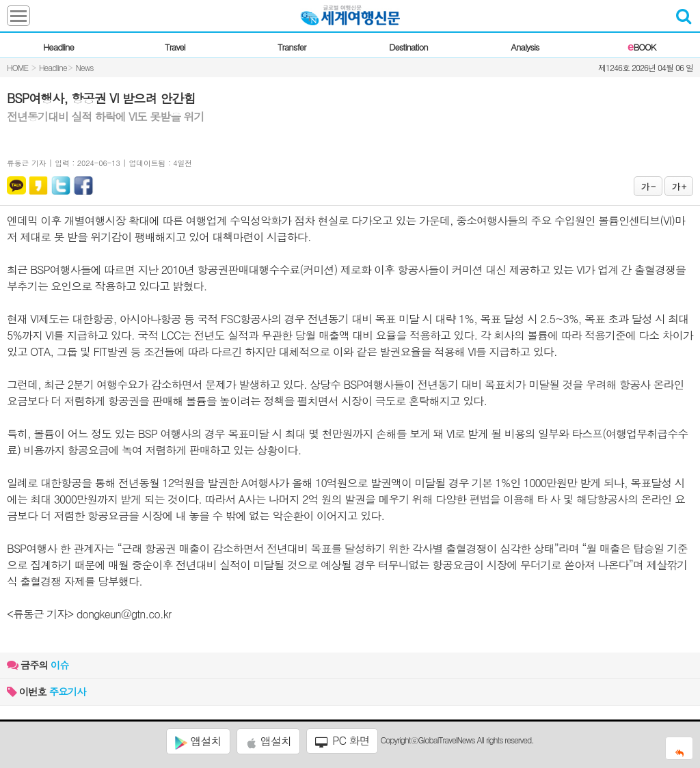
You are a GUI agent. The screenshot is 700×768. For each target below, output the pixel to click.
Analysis (525, 47)
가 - (648, 186)
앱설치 (198, 741)
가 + (679, 186)
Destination (408, 47)
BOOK (642, 47)
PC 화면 (342, 741)
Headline (58, 47)
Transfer (292, 47)
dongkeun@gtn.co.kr (124, 614)
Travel (175, 47)
